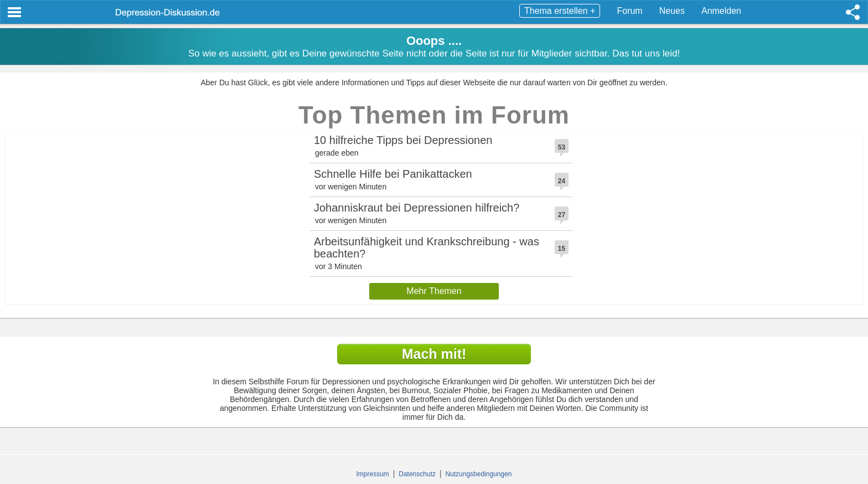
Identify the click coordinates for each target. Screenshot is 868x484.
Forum (629, 11)
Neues (672, 11)
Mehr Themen (434, 291)
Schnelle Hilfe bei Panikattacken (393, 174)
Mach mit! (434, 354)
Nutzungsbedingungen (478, 474)
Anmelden (721, 11)
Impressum (373, 474)
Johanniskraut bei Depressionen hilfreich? (417, 208)
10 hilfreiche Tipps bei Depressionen (403, 140)
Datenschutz (417, 474)
